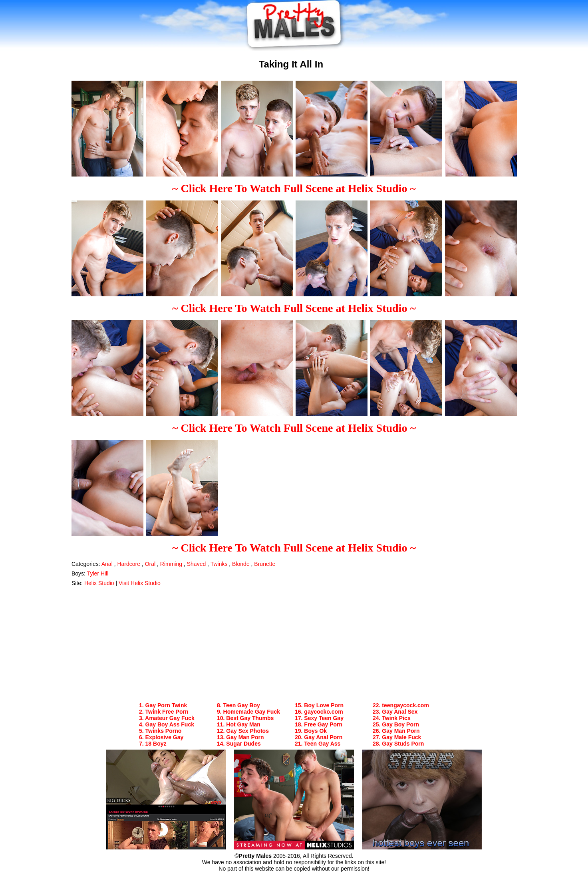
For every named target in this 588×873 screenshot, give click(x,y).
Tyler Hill (98, 573)
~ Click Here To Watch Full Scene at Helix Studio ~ (294, 188)
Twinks (219, 564)
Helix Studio (99, 583)
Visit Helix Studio (140, 583)
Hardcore (129, 564)
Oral (150, 564)
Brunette (265, 564)
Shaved (196, 564)
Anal (107, 564)
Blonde (241, 564)
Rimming (171, 564)
